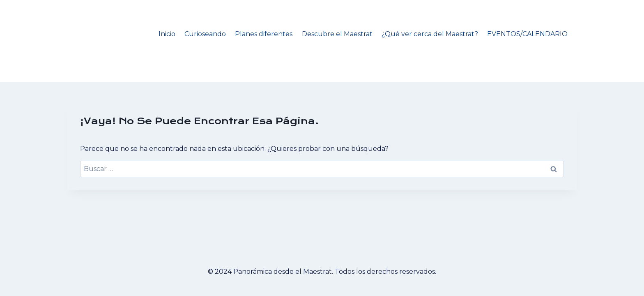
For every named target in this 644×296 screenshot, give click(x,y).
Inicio (167, 34)
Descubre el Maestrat (337, 34)
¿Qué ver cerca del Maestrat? (430, 34)
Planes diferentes (264, 34)
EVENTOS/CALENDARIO (527, 34)
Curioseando (205, 34)
